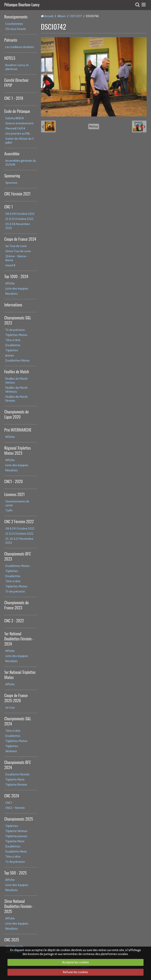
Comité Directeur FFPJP (17, 83)
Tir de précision (15, 330)
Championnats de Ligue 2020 (17, 414)
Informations (13, 305)
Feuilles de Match (17, 372)
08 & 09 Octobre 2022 (20, 214)
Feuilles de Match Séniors (16, 381)
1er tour (10, 708)
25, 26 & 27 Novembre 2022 (19, 541)
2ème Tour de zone (18, 251)
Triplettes (12, 350)
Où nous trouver (16, 29)
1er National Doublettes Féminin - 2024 (19, 639)
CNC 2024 (12, 796)
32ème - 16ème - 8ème (17, 258)
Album (62, 16)
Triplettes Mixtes (16, 335)
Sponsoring (12, 176)
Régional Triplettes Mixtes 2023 (18, 450)
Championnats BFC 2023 (18, 556)
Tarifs (9, 510)
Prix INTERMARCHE (18, 430)
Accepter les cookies (75, 962)
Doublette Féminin (17, 774)
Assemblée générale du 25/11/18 (21, 163)
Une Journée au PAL (18, 134)
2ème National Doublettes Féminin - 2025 (19, 906)
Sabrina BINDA (15, 118)
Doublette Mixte (16, 852)
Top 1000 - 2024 (16, 276)
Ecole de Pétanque (17, 111)
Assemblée (12, 154)
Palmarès (11, 40)
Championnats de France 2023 (17, 605)
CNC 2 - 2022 (14, 621)
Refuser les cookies (75, 972)
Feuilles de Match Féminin (16, 399)
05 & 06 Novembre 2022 (18, 226)
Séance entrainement (19, 123)
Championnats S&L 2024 (18, 721)
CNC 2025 (12, 940)
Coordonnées (14, 24)
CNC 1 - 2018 (14, 98)
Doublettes (13, 345)
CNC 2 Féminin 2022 (19, 521)
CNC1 (9, 803)
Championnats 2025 (19, 819)
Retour (94, 126)
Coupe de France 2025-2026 (16, 698)
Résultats (12, 294)
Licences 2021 (14, 494)
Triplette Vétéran (16, 831)
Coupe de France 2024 (20, 239)
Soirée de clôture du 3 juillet (19, 141)
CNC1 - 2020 (14, 481)
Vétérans (11, 751)
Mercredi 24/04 (15, 128)
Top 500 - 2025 (15, 873)
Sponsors (11, 183)
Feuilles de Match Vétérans (16, 390)
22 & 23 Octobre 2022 (19, 219)
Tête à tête (13, 340)
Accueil (49, 16)
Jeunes (10, 355)
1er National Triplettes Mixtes (20, 675)
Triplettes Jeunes (16, 836)
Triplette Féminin (16, 785)
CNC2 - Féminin (15, 808)
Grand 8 (10, 265)
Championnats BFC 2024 (18, 765)
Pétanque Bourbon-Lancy (22, 5)
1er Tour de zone (16, 246)
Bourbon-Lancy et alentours (17, 67)
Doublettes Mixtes (17, 361)
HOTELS (10, 58)
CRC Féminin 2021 (17, 194)
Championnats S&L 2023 (18, 320)
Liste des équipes (17, 289)
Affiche (10, 283)
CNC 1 (9, 207)
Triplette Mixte (15, 780)
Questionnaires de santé (17, 503)
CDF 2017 (76, 16)
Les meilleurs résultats (20, 47)
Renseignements (16, 17)
